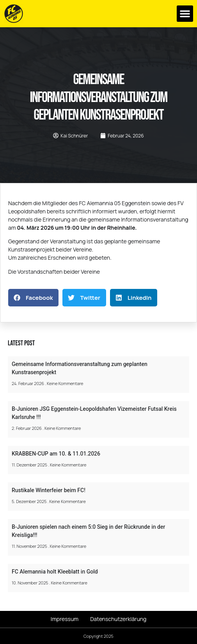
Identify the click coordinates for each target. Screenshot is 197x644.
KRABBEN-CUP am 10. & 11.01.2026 (56, 454)
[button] (185, 14)
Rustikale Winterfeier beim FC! (49, 490)
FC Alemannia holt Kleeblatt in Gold (55, 572)
